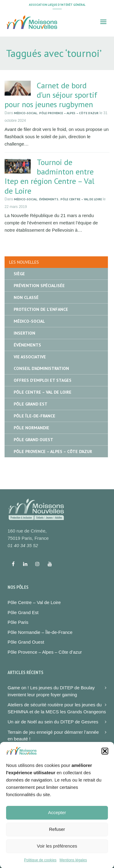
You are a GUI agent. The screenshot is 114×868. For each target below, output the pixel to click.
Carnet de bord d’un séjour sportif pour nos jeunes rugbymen (51, 95)
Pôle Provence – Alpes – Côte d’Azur (69, 113)
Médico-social (26, 113)
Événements (49, 199)
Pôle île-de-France (35, 416)
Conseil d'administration (41, 368)
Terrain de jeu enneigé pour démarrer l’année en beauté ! (53, 736)
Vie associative (30, 357)
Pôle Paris (18, 622)
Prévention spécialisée (39, 286)
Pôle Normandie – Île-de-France (40, 632)
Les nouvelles (24, 262)
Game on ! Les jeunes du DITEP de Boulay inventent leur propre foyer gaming (51, 691)
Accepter (57, 819)
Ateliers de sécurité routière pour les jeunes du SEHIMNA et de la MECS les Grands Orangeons (57, 708)
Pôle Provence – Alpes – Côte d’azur (45, 652)
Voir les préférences (57, 853)
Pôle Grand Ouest (33, 440)
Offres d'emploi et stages (43, 380)
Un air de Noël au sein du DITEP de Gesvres (53, 722)
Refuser (57, 836)
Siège (19, 274)
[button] (105, 758)
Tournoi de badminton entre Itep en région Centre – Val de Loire (49, 176)
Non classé (26, 297)
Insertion (24, 333)
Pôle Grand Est (31, 404)
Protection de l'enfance (41, 309)
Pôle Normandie (31, 428)
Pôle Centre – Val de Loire (81, 199)
